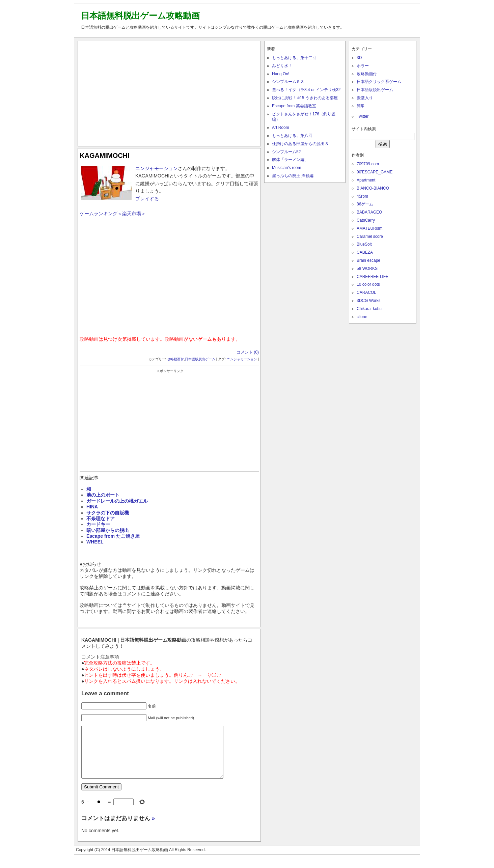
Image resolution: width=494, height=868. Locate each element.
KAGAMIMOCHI (105, 156)
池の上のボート (103, 495)
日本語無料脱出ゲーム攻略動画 (140, 16)
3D (359, 58)
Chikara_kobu (369, 309)
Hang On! (281, 74)
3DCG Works (368, 301)
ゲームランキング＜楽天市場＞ (113, 214)
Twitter (363, 116)
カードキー (98, 524)
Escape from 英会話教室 (294, 106)
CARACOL (366, 292)
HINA (92, 507)
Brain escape (368, 260)
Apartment (366, 180)
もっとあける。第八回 (292, 136)
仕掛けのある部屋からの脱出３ (300, 144)
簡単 (361, 106)
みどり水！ (282, 66)
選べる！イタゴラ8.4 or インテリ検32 (306, 90)
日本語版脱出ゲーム (200, 359)
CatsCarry (366, 220)
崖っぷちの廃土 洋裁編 (293, 176)
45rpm (362, 196)
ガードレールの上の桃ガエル (117, 501)
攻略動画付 (175, 359)
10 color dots (368, 284)
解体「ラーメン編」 (290, 160)
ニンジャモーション (157, 168)
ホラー (363, 66)
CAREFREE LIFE (373, 277)
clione (362, 317)
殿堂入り (365, 98)
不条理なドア (101, 519)
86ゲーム (365, 204)
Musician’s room (286, 168)
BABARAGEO (369, 212)
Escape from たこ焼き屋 (113, 536)
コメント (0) (248, 352)
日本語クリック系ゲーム (379, 82)
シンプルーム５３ (288, 82)
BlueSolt (364, 244)
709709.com (368, 164)
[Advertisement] (169, 92)
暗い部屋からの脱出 (108, 530)
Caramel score (370, 236)
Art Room (281, 128)
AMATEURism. (370, 228)
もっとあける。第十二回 (294, 58)
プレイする (147, 199)
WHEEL (95, 542)
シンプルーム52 (286, 152)
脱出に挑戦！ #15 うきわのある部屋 (305, 98)
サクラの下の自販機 (108, 513)
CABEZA (365, 252)
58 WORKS (367, 269)
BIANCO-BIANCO (373, 188)
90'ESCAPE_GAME (375, 172)
